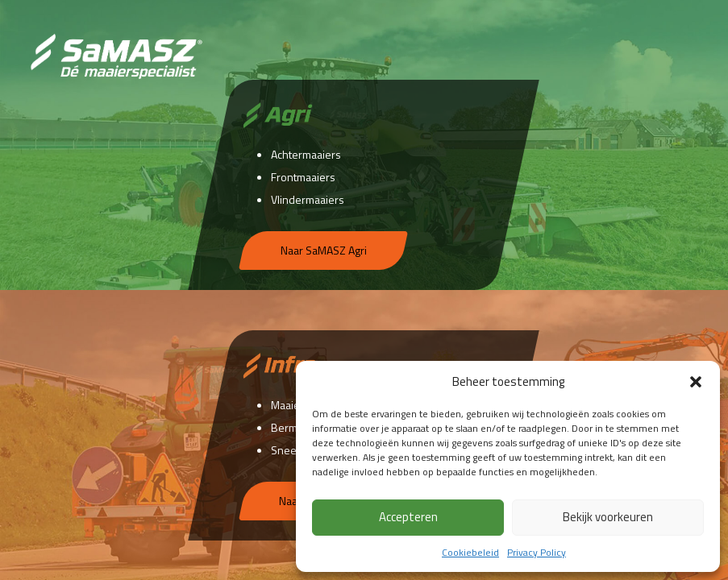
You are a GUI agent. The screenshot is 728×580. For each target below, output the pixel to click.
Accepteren (408, 517)
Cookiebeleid (470, 552)
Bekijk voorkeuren (608, 517)
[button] (696, 382)
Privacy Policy (537, 552)
